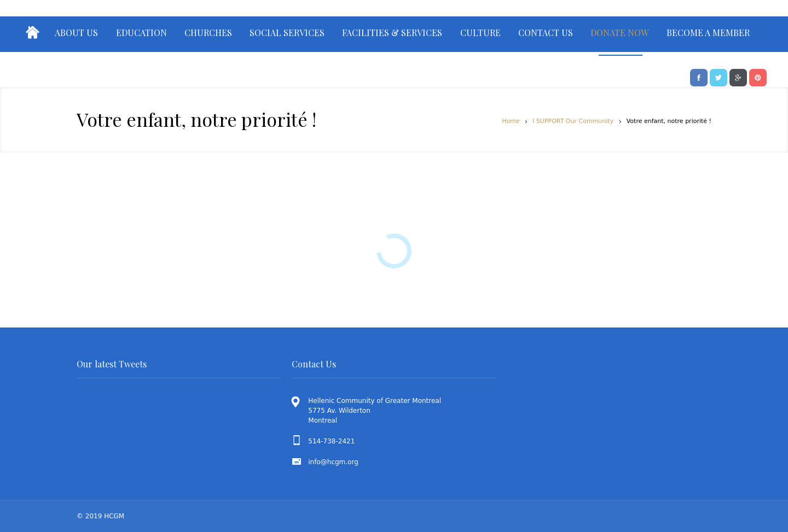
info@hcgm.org (333, 462)
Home (511, 121)
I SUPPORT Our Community (573, 121)
